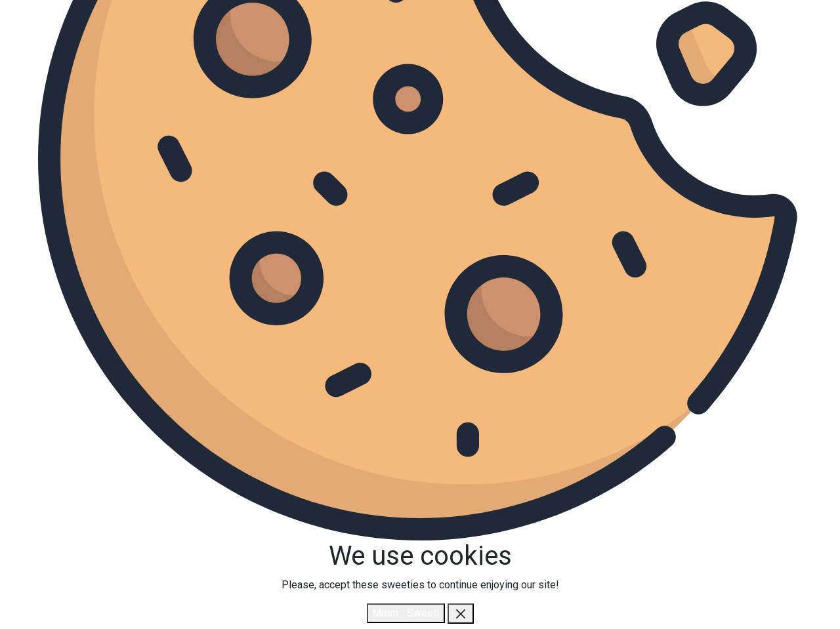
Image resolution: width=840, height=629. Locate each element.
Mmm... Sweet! (406, 613)
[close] (461, 614)
